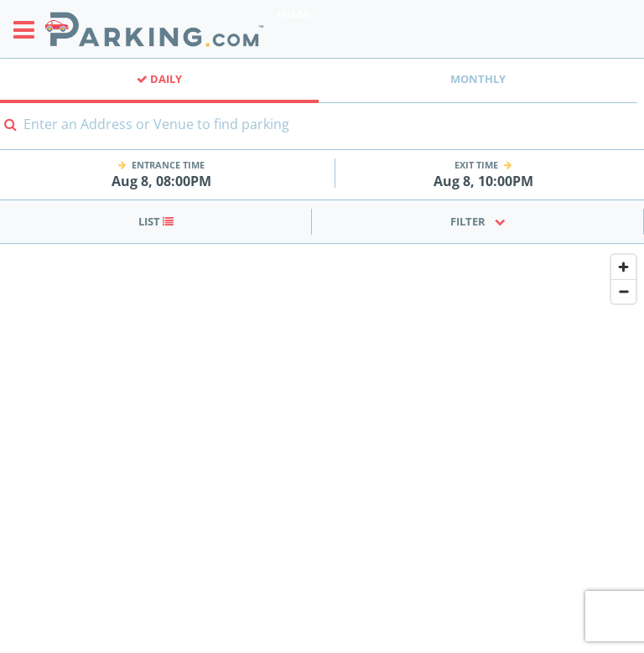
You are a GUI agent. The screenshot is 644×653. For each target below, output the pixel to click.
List (156, 221)
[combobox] (322, 135)
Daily (159, 79)
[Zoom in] (623, 267)
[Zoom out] (623, 291)
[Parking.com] (154, 29)
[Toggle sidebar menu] (29, 29)
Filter (478, 221)
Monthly (478, 79)
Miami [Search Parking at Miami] (294, 14)
